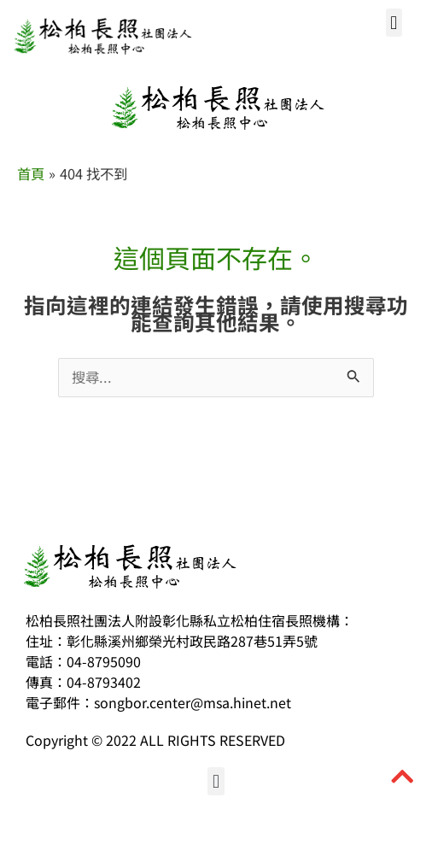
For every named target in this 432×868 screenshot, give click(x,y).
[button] (394, 23)
